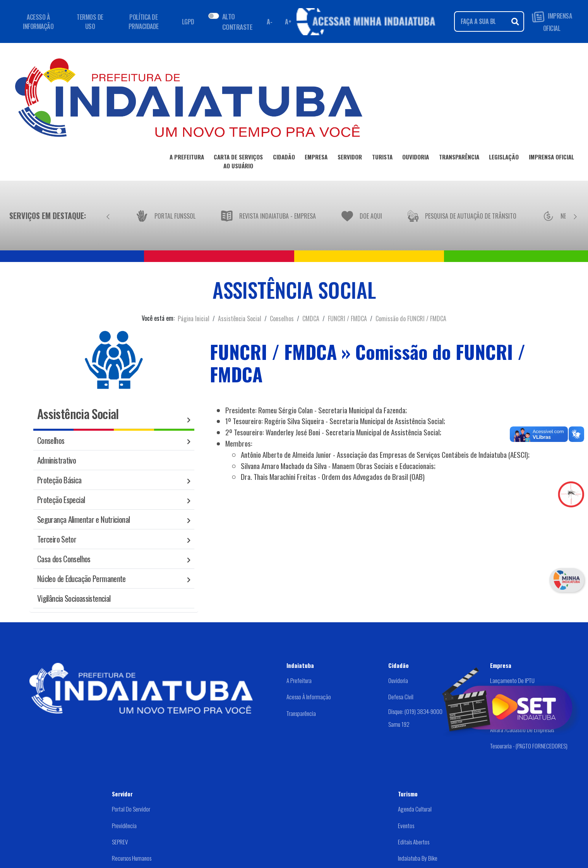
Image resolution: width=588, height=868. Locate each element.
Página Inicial (194, 318)
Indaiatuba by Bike (418, 858)
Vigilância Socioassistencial (74, 598)
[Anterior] (108, 216)
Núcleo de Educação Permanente (81, 578)
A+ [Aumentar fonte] (288, 22)
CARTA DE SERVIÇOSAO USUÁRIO (238, 163)
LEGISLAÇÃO (504, 158)
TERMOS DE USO (90, 22)
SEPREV (120, 842)
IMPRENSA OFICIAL (552, 21)
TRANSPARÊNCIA (459, 158)
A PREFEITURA (187, 158)
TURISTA (382, 158)
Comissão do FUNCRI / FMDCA (411, 318)
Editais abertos (414, 842)
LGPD (188, 22)
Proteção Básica (59, 480)
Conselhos (282, 318)
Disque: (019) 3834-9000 (415, 711)
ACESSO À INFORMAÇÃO (38, 22)
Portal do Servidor (131, 809)
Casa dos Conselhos (64, 559)
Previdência (124, 825)
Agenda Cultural (415, 809)
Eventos (406, 825)
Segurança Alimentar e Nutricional (83, 519)
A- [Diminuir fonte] (269, 22)
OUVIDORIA (416, 158)
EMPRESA (316, 158)
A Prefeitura (299, 680)
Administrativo (57, 460)
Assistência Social (240, 318)
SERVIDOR (350, 158)
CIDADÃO (284, 158)
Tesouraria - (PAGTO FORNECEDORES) (529, 746)
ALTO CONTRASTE (237, 21)
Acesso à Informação (309, 697)
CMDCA (311, 318)
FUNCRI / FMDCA (347, 318)
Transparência (301, 713)
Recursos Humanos (132, 858)
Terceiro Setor (57, 539)
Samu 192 (399, 724)
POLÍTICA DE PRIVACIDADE (144, 22)
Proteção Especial (61, 499)
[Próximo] (575, 216)
